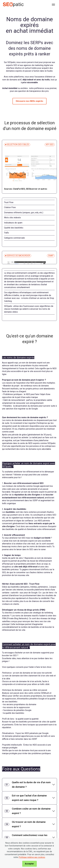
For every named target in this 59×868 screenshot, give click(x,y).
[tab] (29, 785)
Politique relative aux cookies (32, 864)
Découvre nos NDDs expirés (29, 101)
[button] (29, 785)
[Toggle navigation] (54, 5)
